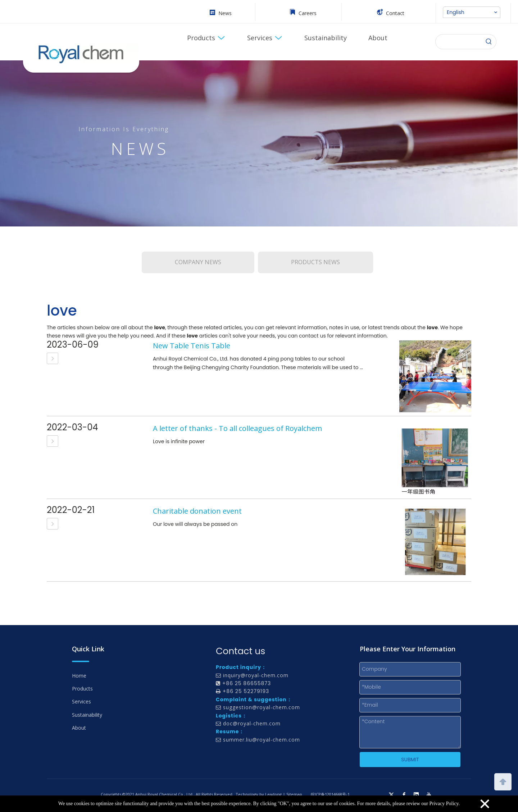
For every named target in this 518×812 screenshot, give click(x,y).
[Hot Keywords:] (489, 42)
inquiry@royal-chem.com (256, 675)
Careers (308, 13)
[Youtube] (429, 794)
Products (82, 689)
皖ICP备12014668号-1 (330, 794)
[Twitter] (391, 794)
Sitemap (294, 794)
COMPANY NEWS (198, 262)
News (225, 13)
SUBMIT (410, 760)
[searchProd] (459, 42)
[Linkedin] (416, 794)
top (503, 781)
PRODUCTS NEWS (315, 262)
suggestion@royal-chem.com (262, 707)
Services (81, 701)
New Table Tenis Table (192, 346)
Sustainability (87, 715)
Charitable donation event (197, 511)
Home (79, 676)
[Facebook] (404, 794)
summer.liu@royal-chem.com (262, 740)
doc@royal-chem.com (252, 723)
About (79, 728)
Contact (395, 13)
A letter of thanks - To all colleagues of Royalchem (237, 428)
